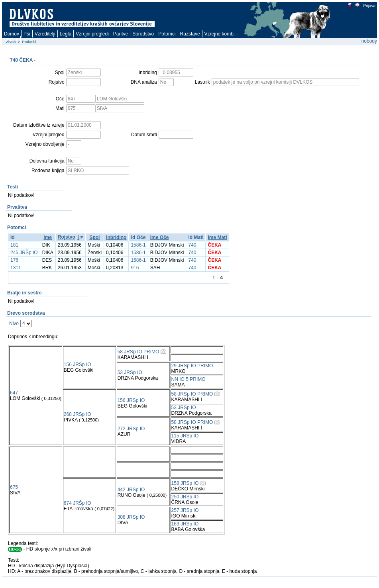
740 (192, 245)
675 (14, 487)
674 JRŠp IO (78, 503)
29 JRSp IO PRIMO (192, 366)
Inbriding (116, 237)
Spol (94, 237)
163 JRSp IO (185, 524)
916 (135, 268)
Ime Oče (160, 237)
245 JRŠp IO (24, 253)
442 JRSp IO (131, 490)
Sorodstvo (143, 34)
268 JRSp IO (78, 414)
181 (14, 245)
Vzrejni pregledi (92, 34)
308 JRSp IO (131, 517)
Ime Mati (217, 237)
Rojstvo (67, 237)
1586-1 (138, 245)
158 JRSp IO (185, 483)
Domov (12, 34)
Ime (48, 237)
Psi (27, 34)
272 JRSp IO (131, 429)
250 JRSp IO (185, 497)
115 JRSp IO (185, 436)
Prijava (369, 6)
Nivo (14, 323)
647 (14, 393)
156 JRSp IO (78, 365)
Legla (66, 34)
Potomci (167, 34)
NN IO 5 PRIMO (189, 379)
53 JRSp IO (130, 372)
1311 (16, 268)
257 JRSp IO (185, 510)
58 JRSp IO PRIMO (138, 352)
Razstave (190, 34)
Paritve (121, 34)
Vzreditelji (45, 34)
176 (14, 260)
